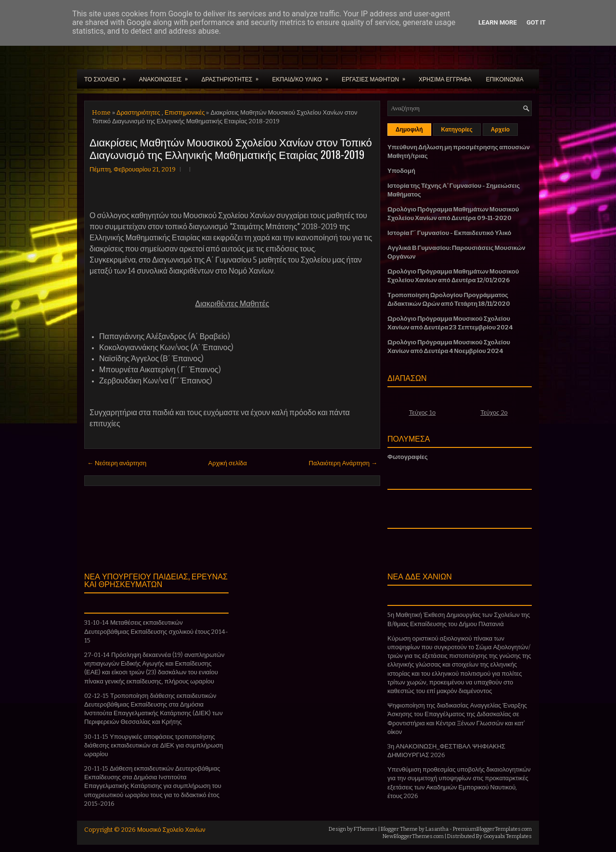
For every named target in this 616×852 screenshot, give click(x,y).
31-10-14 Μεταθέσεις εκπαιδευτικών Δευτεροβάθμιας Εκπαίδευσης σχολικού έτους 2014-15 (156, 631)
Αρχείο (500, 130)
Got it (536, 22)
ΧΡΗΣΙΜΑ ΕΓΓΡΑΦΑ (445, 79)
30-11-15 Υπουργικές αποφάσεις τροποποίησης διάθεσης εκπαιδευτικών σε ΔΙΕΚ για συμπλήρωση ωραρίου (154, 745)
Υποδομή (401, 171)
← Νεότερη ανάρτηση (117, 463)
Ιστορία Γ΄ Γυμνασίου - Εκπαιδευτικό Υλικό (449, 233)
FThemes (366, 829)
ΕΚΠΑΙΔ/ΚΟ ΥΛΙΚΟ (303, 76)
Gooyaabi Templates (507, 836)
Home (101, 112)
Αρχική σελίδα (228, 463)
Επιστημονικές (185, 112)
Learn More (498, 22)
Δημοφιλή (409, 130)
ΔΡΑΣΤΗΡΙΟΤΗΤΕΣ (233, 76)
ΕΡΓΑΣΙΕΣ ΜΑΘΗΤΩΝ (377, 76)
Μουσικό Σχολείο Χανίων (171, 830)
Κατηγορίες (457, 130)
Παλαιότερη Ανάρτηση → (343, 463)
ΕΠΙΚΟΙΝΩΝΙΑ (505, 79)
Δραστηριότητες (138, 112)
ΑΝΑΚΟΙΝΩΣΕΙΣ (167, 76)
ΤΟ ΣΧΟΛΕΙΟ (108, 76)
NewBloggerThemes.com (413, 836)
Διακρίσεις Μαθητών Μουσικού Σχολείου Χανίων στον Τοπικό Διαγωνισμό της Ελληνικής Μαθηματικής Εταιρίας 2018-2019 (231, 148)
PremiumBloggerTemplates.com (492, 829)
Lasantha (437, 829)
